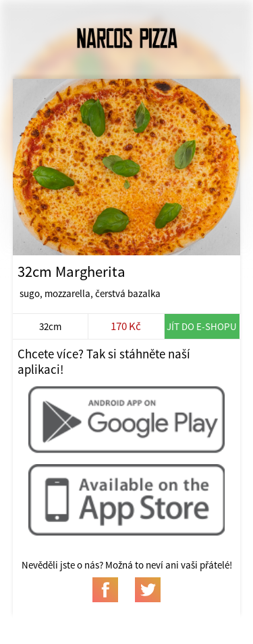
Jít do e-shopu (202, 326)
